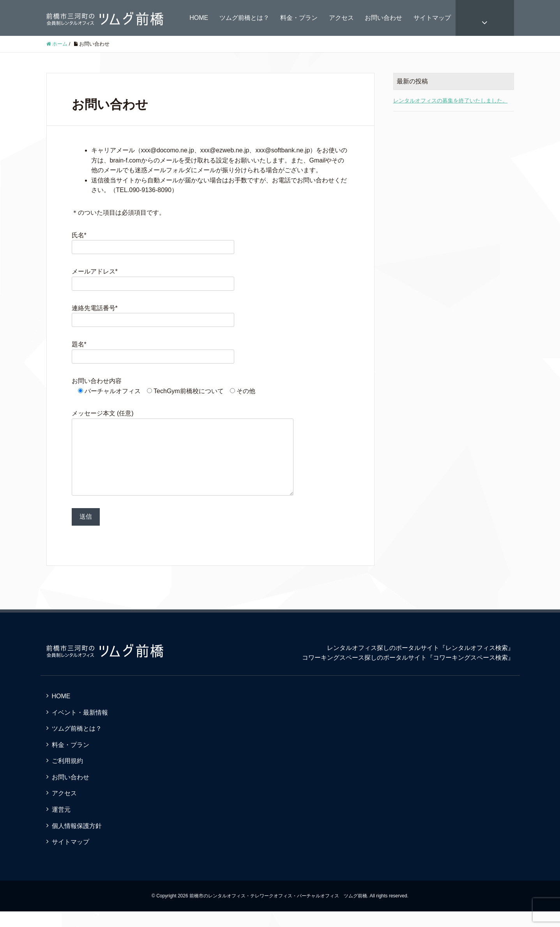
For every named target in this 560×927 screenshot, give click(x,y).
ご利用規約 (67, 776)
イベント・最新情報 (80, 728)
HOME (199, 18)
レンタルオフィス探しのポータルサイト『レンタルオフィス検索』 (420, 663)
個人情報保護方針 (77, 841)
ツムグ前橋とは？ (244, 18)
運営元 (61, 825)
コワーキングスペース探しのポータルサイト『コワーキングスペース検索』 (408, 673)
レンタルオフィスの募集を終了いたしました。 (450, 101)
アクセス (341, 18)
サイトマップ (432, 18)
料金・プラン (299, 18)
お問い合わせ (383, 18)
